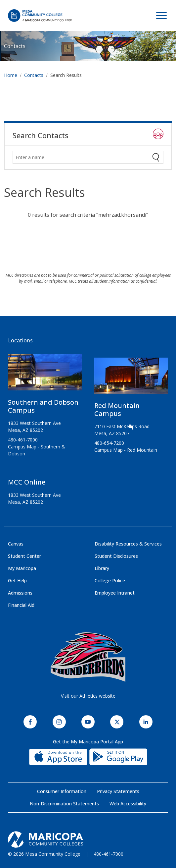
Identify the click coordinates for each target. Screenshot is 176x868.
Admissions (20, 593)
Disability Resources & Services (128, 544)
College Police (110, 580)
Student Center (24, 556)
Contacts (15, 46)
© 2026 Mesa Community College (44, 854)
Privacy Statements (118, 791)
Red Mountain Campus (117, 409)
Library (102, 568)
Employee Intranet (115, 593)
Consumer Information (62, 791)
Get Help (17, 580)
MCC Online (27, 482)
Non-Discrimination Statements (64, 804)
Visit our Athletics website (88, 696)
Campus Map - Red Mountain (126, 450)
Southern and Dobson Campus (43, 406)
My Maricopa (22, 568)
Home (11, 75)
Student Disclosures (116, 556)
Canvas (16, 544)
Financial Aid (21, 605)
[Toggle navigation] (161, 16)
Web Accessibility (128, 804)
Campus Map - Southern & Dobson (37, 450)
